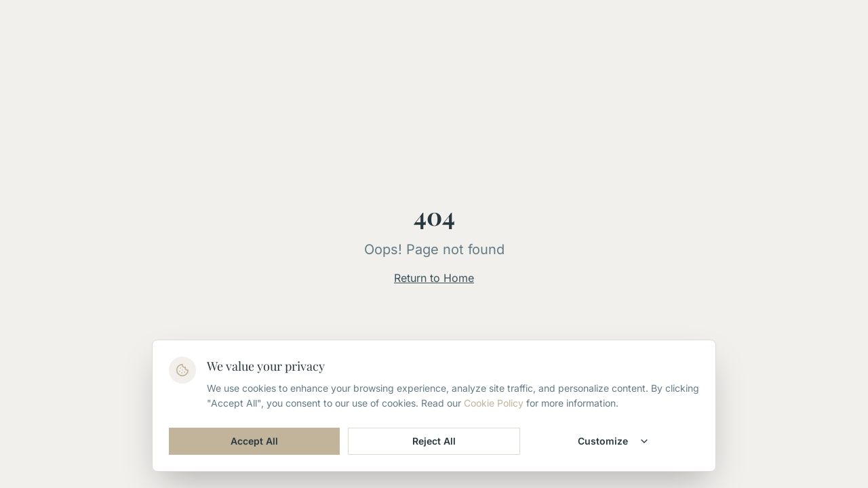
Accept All (254, 441)
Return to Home (434, 278)
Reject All (434, 441)
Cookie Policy (494, 403)
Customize (614, 441)
